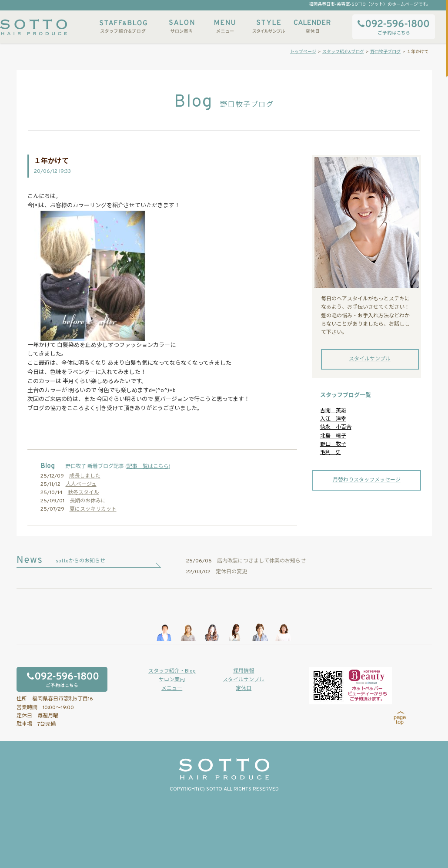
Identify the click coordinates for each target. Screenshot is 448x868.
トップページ (303, 52)
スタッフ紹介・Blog (172, 671)
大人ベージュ (81, 484)
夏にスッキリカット (93, 509)
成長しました (85, 476)
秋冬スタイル (84, 493)
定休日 (244, 689)
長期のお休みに (88, 501)
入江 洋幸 (333, 419)
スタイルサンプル (268, 26)
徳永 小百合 (336, 427)
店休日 (312, 26)
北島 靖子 (333, 436)
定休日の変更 (231, 572)
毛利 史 (331, 453)
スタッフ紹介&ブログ (123, 26)
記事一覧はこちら (148, 467)
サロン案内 (181, 26)
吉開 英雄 (333, 411)
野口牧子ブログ (385, 52)
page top (400, 718)
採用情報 (244, 671)
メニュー (225, 26)
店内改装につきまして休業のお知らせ (261, 561)
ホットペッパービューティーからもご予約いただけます (351, 686)
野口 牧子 (333, 444)
